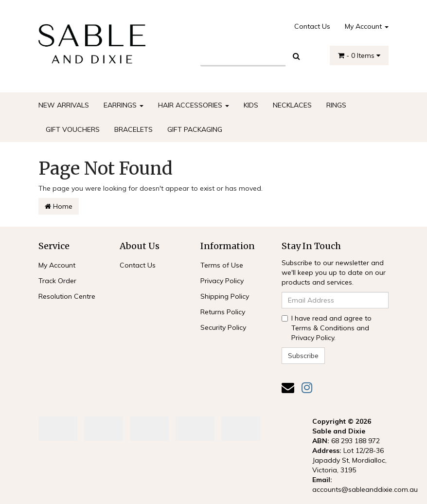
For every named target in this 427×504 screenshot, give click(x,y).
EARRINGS (124, 105)
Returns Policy (223, 312)
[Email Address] (335, 300)
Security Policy (223, 327)
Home (59, 206)
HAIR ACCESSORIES (194, 105)
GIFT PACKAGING (195, 129)
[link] (307, 387)
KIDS (251, 105)
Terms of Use (222, 265)
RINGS (336, 105)
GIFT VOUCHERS (73, 129)
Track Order (57, 281)
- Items (359, 55)
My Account (367, 26)
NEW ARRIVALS (64, 105)
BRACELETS (133, 129)
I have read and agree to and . (327, 328)
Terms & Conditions (323, 328)
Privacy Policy (222, 281)
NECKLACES (292, 105)
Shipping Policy (225, 296)
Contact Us (312, 26)
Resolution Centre (67, 296)
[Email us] (288, 387)
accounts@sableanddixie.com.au (365, 489)
